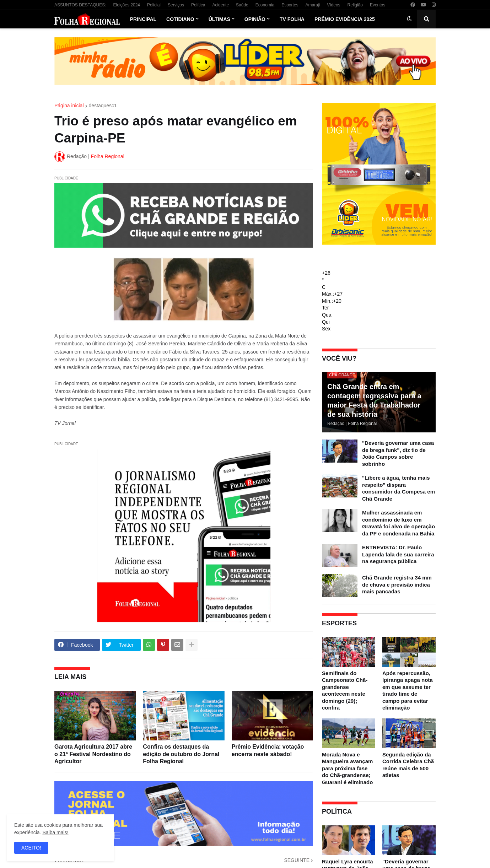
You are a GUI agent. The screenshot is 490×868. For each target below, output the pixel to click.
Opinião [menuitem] (255, 19)
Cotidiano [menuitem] (180, 19)
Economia (265, 5)
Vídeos (333, 5)
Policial (154, 5)
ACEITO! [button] (31, 848)
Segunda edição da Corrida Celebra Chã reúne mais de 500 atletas (408, 765)
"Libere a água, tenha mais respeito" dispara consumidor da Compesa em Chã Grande (399, 488)
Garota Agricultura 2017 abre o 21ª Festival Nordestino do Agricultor (93, 754)
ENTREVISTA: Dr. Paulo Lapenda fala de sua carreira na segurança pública (398, 554)
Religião (355, 5)
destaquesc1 (103, 106)
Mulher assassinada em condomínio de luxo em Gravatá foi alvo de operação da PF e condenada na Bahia (399, 523)
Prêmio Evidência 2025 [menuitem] (345, 19)
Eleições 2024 (127, 5)
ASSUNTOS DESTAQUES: (80, 5)
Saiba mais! (55, 832)
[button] (409, 19)
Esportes (290, 5)
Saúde (242, 5)
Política (198, 5)
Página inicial (69, 106)
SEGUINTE (297, 860)
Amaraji (313, 5)
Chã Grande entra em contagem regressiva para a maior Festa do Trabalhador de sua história (374, 400)
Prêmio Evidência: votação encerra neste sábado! (268, 750)
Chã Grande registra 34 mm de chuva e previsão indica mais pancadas (397, 584)
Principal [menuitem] (143, 19)
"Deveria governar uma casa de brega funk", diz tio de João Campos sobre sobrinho (398, 453)
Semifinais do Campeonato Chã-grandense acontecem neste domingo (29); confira (345, 691)
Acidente (220, 5)
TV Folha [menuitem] (292, 19)
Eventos (378, 5)
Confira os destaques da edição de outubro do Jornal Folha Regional (181, 754)
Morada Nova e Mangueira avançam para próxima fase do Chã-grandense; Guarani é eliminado (347, 768)
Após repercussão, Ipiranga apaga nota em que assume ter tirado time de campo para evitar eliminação (408, 691)
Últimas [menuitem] (219, 19)
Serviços (176, 5)
